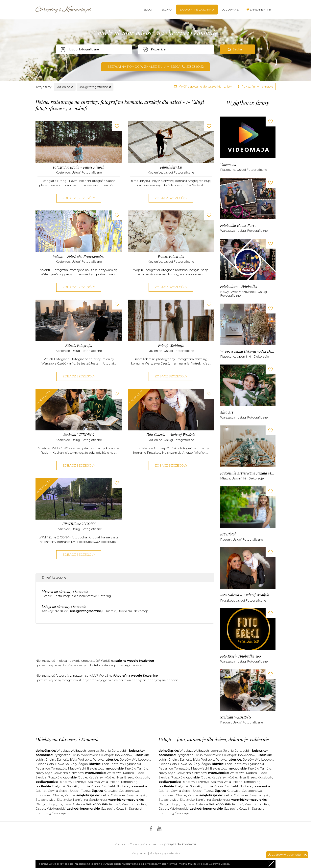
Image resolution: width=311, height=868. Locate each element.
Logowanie (230, 10)
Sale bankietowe (85, 596)
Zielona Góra (45, 764)
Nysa (119, 777)
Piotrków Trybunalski (126, 764)
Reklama (166, 10)
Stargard (135, 809)
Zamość (62, 759)
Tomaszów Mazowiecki (69, 768)
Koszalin (122, 809)
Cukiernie (109, 611)
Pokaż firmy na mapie (255, 86)
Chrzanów (76, 773)
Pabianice (43, 768)
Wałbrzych (78, 751)
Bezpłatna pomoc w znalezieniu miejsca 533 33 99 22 (155, 67)
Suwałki (73, 786)
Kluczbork (142, 777)
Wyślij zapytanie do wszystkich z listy (202, 86)
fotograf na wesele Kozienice (135, 676)
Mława (225, 478)
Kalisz (126, 804)
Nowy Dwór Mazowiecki (238, 292)
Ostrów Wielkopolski (50, 809)
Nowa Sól (62, 764)
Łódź (106, 764)
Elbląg (52, 804)
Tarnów (143, 768)
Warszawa (228, 231)
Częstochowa (129, 791)
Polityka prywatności (165, 853)
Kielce (105, 795)
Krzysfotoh (228, 534)
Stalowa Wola (98, 782)
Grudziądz (106, 755)
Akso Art (227, 412)
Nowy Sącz (44, 773)
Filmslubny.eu (171, 167)
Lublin (40, 759)
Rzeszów (65, 782)
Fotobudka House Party (238, 225)
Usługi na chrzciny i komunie (64, 607)
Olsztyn (41, 804)
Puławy (98, 759)
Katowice (111, 791)
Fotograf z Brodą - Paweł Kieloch (79, 167)
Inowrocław (124, 755)
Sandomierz (98, 800)
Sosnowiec (44, 795)
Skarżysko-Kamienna (72, 800)
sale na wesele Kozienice (135, 661)
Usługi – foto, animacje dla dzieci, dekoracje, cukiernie (214, 739)
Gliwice (58, 795)
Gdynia (53, 791)
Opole (83, 777)
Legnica (93, 751)
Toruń (76, 755)
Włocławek (89, 755)
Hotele (47, 596)
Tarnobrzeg (129, 782)
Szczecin (108, 809)
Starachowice (46, 800)
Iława (68, 804)
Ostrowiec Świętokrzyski (129, 795)
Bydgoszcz (62, 755)
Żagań (83, 764)
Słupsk (75, 791)
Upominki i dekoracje (133, 611)
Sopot (64, 791)
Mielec (114, 782)
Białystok (59, 786)
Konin (135, 804)
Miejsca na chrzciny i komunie (65, 591)
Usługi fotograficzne (95, 87)
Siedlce (41, 777)
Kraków (130, 768)
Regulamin (139, 853)
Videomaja (228, 164)
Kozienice (65, 87)
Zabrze (70, 795)
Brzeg (129, 777)
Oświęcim (61, 773)
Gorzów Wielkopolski (135, 759)
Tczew (86, 791)
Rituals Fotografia (79, 346)
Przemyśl (80, 782)
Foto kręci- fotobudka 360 (240, 656)
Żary (74, 764)
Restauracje (62, 596)
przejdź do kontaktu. (180, 844)
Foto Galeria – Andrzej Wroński (171, 435)
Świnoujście (61, 813)
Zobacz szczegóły (79, 198)
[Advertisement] (125, 642)
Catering (105, 596)
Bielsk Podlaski (118, 786)
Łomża (85, 786)
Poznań (115, 804)
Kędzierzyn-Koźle (101, 777)
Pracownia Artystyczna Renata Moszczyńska (248, 473)
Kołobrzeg (43, 813)
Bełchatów (95, 768)
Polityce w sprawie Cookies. (215, 864)
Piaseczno (228, 170)
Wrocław (63, 751)
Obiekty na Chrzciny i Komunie (67, 739)
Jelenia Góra (109, 751)
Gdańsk (41, 791)
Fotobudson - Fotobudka (239, 286)
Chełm (50, 759)
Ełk (60, 804)
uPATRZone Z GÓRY (79, 524)
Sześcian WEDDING (79, 435)
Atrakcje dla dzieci (55, 611)
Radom (226, 540)
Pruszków (227, 600)
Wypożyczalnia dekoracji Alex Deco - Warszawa (248, 351)
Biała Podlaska (80, 759)
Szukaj (238, 49)
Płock (140, 773)
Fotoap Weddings (171, 346)
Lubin (124, 751)
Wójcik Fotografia (171, 256)
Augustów (99, 786)
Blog (148, 10)
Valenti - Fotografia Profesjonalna (79, 256)
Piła (144, 804)
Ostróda (79, 804)
